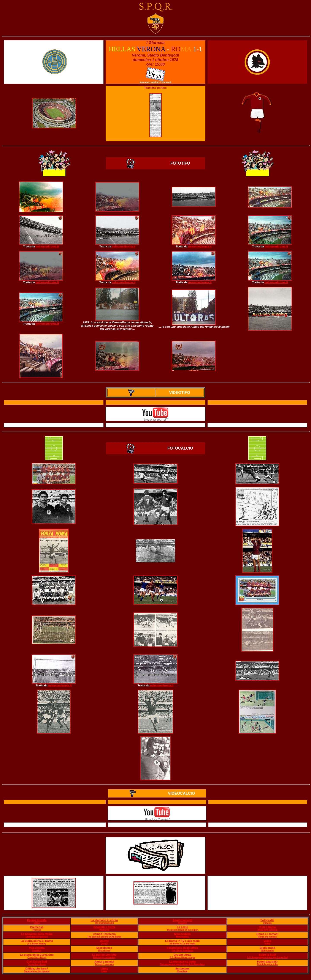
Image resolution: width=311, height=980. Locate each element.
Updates (182, 923)
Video (267, 941)
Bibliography (267, 951)
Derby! (104, 941)
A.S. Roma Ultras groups (182, 957)
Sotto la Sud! (267, 955)
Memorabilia (182, 934)
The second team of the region (182, 930)
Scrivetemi (182, 968)
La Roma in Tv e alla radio (182, 941)
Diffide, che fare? (37, 968)
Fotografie (267, 920)
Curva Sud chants (37, 964)
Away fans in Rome (267, 930)
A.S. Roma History (37, 944)
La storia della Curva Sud (37, 955)
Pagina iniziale (37, 920)
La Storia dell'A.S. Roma (37, 941)
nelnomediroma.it (47, 246)
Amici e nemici (104, 962)
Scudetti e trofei (104, 927)
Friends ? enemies (104, 964)
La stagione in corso (104, 920)
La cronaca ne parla (182, 962)
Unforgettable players (37, 937)
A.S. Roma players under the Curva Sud (267, 957)
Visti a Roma (267, 927)
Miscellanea (104, 948)
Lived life (37, 951)
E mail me (182, 971)
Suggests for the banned (37, 971)
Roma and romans (267, 937)
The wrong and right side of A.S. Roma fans (182, 964)
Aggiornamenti (182, 920)
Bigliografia (267, 948)
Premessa (37, 927)
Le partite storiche (104, 955)
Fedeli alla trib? (267, 962)
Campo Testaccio (104, 934)
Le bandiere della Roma (37, 934)
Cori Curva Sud (37, 962)
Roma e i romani (267, 934)
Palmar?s (104, 930)
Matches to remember (104, 957)
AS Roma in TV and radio (182, 944)
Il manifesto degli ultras (182, 948)
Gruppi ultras (182, 955)
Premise (37, 930)
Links (104, 968)
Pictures (267, 923)
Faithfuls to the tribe (267, 964)
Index (37, 923)
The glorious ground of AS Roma (104, 937)
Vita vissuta (37, 948)
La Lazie (182, 927)
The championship (104, 923)
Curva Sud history (37, 957)
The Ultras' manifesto (182, 951)
